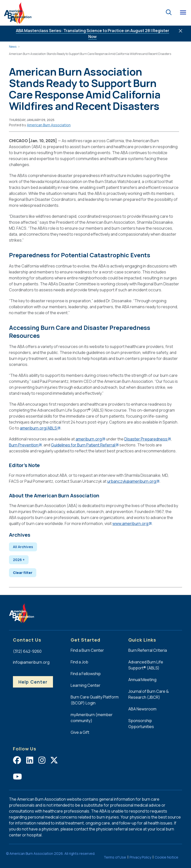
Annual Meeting (142, 680)
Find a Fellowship (86, 674)
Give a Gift (80, 732)
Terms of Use (115, 857)
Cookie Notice (167, 857)
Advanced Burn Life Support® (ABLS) (146, 665)
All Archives (23, 547)
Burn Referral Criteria (148, 650)
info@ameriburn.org (31, 662)
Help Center (33, 682)
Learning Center (86, 685)
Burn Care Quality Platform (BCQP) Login (95, 700)
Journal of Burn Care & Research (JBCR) (149, 694)
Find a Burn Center (87, 650)
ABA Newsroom (142, 709)
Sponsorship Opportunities (141, 724)
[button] (49, 125)
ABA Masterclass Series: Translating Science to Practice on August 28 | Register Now (93, 34)
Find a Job (79, 662)
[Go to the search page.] (169, 12)
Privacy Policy (140, 857)
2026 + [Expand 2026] (19, 560)
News (13, 47)
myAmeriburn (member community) (92, 718)
